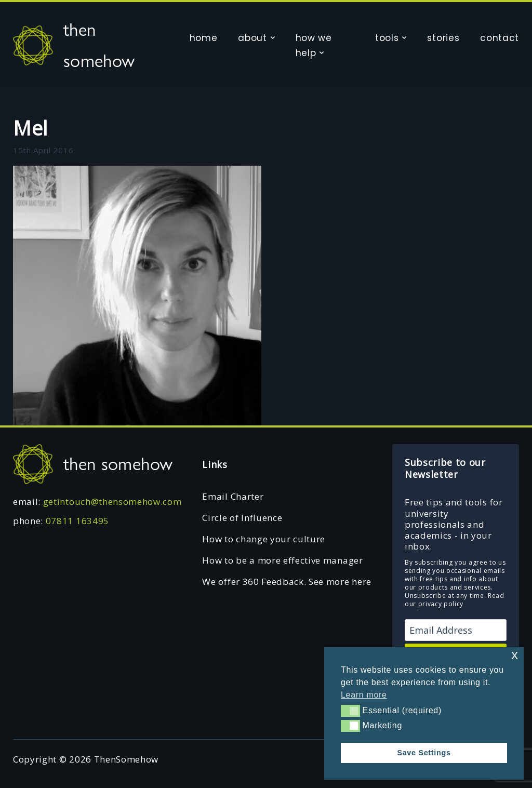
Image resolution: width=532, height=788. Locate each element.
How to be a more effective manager (282, 560)
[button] (350, 711)
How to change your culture (264, 539)
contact (500, 38)
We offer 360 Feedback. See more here (287, 582)
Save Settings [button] (424, 753)
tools (387, 38)
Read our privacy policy (455, 600)
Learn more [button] (364, 695)
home (204, 38)
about (252, 38)
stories (443, 38)
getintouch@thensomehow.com (112, 502)
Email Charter (233, 496)
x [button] (515, 655)
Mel (30, 128)
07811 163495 (77, 521)
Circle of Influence (242, 518)
